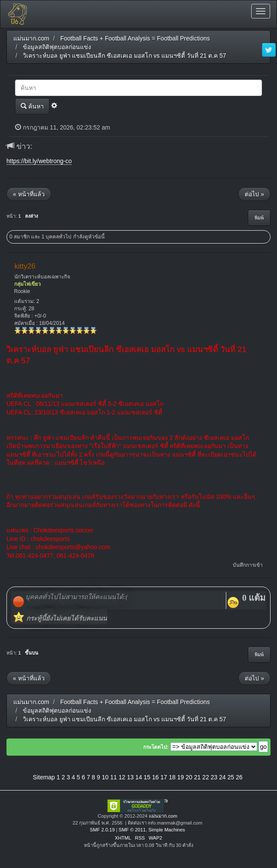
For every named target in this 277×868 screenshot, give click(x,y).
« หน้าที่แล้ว (29, 194)
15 (147, 777)
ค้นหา (32, 106)
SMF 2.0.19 (102, 830)
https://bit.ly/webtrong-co (39, 161)
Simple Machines (167, 830)
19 (181, 777)
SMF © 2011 (132, 830)
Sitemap (44, 777)
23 (214, 777)
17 (164, 777)
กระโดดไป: (156, 747)
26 (239, 777)
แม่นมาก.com (163, 816)
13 (130, 777)
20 (189, 777)
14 (139, 777)
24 (222, 777)
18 (172, 777)
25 (231, 777)
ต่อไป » (254, 194)
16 (156, 777)
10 (105, 777)
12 (122, 777)
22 (206, 777)
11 (114, 777)
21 (197, 777)
